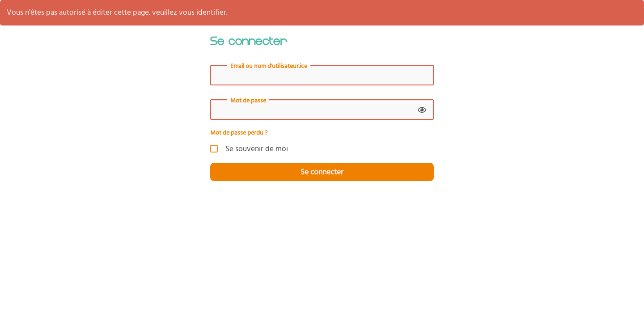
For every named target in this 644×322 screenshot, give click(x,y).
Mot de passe (248, 101)
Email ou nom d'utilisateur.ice (269, 66)
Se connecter (322, 172)
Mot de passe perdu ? (239, 133)
